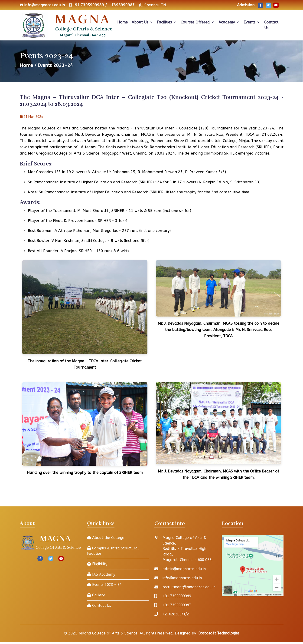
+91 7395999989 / (90, 5)
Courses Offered (198, 22)
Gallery (96, 596)
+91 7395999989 (178, 596)
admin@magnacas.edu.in (185, 569)
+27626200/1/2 (177, 614)
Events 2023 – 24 (105, 585)
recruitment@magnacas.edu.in (190, 587)
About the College (106, 538)
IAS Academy (101, 575)
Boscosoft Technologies (219, 633)
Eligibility (97, 564)
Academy (229, 22)
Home (122, 22)
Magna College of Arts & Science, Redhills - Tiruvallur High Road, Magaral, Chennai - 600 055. (189, 549)
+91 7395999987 (178, 605)
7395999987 (123, 5)
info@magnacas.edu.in (45, 5)
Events (252, 22)
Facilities (167, 22)
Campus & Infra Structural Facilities (114, 551)
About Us (142, 22)
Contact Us (271, 25)
